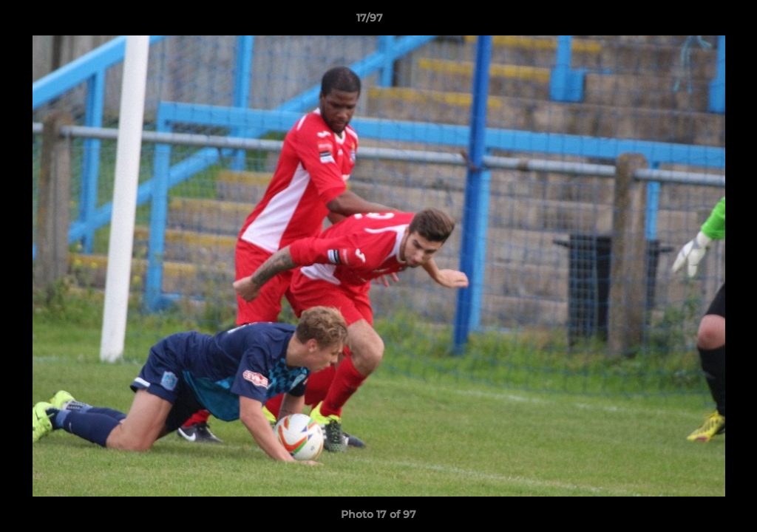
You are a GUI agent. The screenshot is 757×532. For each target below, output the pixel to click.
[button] (695, 21)
